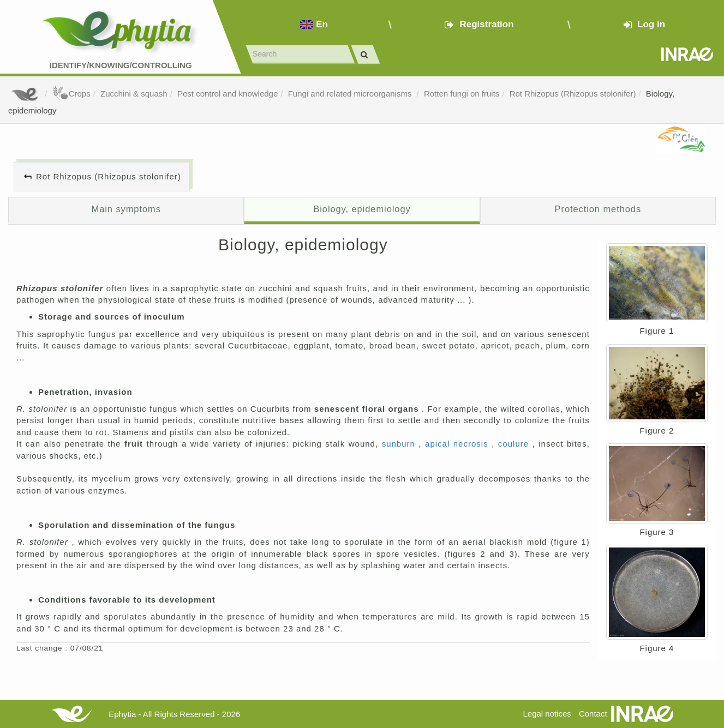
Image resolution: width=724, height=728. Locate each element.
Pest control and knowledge (228, 94)
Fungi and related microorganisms (351, 94)
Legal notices (547, 714)
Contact (593, 714)
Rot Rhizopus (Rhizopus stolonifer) (573, 94)
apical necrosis (458, 444)
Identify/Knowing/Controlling (121, 65)
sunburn (400, 444)
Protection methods (598, 209)
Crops (71, 94)
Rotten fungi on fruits (462, 94)
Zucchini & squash (134, 94)
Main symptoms (126, 209)
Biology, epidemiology (362, 209)
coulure (515, 444)
